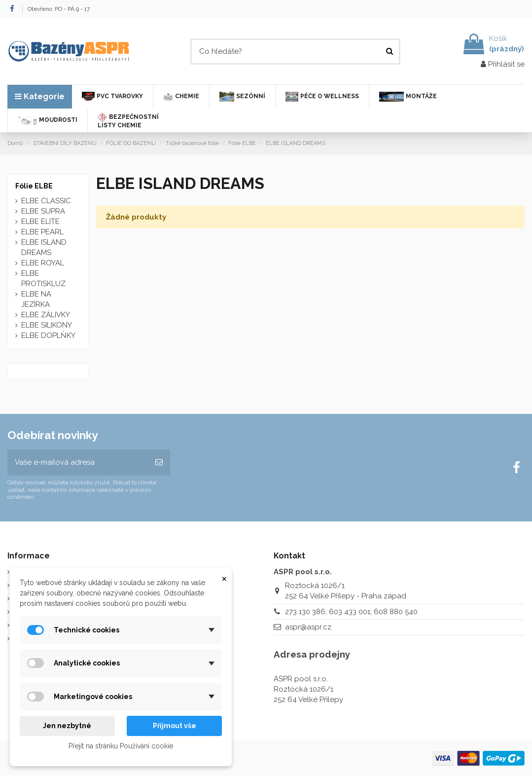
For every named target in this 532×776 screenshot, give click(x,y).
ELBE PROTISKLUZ (43, 278)
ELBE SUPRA (43, 211)
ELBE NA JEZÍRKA (36, 299)
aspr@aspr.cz (308, 627)
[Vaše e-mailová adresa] (78, 462)
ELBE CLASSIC (46, 201)
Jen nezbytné (67, 726)
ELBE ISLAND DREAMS (44, 247)
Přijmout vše (175, 726)
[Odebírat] (159, 462)
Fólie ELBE (34, 186)
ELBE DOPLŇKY (48, 335)
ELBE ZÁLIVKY (46, 315)
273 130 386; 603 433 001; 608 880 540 (351, 612)
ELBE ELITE (40, 222)
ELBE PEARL (42, 232)
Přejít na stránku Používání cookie (121, 746)
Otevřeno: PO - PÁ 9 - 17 (59, 9)
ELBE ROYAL (43, 263)
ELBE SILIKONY (47, 325)
